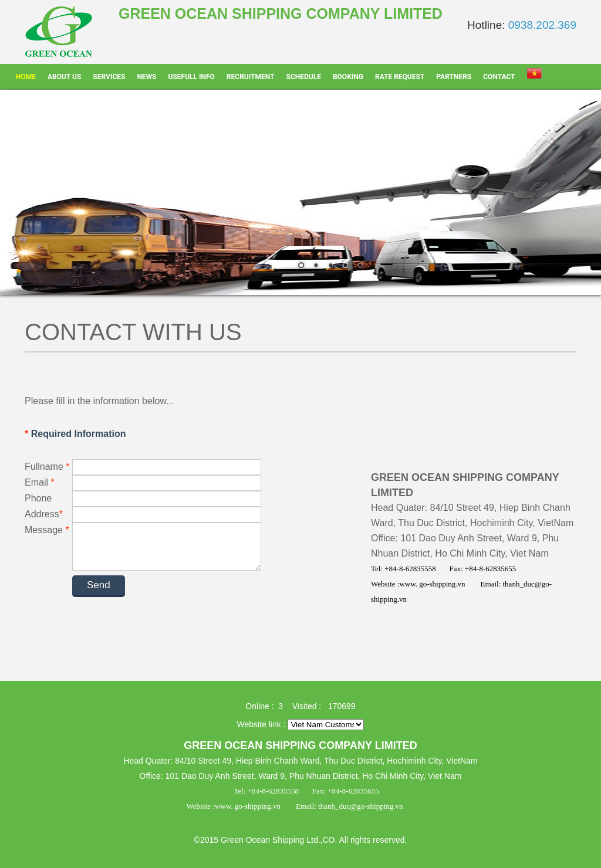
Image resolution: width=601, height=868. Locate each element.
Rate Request (400, 77)
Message (47, 530)
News (146, 77)
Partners (454, 77)
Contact (499, 77)
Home (26, 77)
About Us (64, 77)
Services (109, 77)
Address (48, 514)
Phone (38, 498)
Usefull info (192, 77)
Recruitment (251, 77)
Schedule (304, 77)
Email (47, 482)
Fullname (48, 467)
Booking (348, 77)
